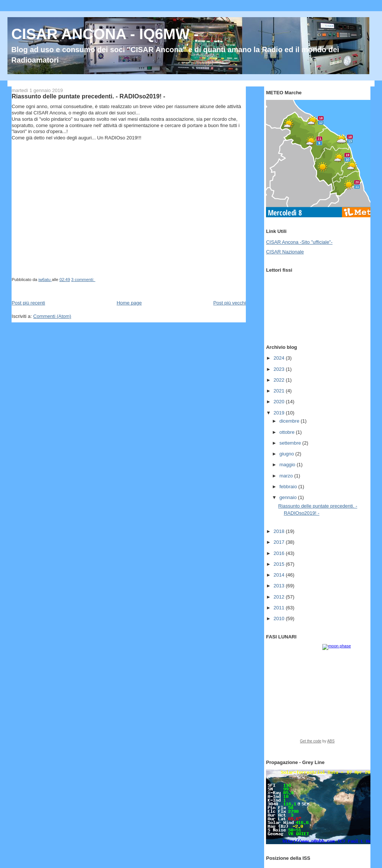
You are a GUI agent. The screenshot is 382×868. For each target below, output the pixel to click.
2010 (280, 618)
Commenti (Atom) (52, 316)
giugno (287, 454)
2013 (280, 586)
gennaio (289, 497)
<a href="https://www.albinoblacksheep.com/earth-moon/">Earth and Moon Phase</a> (317, 696)
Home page (129, 303)
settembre (291, 443)
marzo (287, 476)
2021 (280, 391)
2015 (280, 564)
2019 (280, 413)
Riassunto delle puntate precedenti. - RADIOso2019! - (88, 96)
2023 (280, 369)
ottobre (288, 432)
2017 (280, 542)
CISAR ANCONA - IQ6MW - (105, 34)
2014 (280, 575)
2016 (280, 553)
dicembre (290, 421)
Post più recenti (28, 303)
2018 (280, 531)
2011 (280, 608)
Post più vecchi (230, 303)
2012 (280, 597)
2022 (280, 380)
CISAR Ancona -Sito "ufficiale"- (299, 242)
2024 (280, 358)
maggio (288, 465)
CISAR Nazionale (285, 252)
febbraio (289, 487)
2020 (280, 402)
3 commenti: (83, 280)
